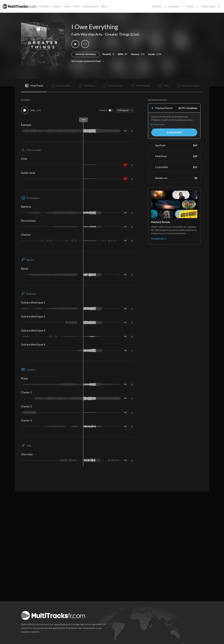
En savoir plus (158, 124)
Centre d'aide (205, 6)
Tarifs (76, 6)
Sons (68, 6)
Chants (57, 6)
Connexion (172, 6)
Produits (44, 6)
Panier (188, 6)
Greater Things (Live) (122, 34)
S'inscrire (157, 6)
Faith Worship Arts (87, 34)
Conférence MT (90, 6)
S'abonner (174, 132)
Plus (104, 6)
